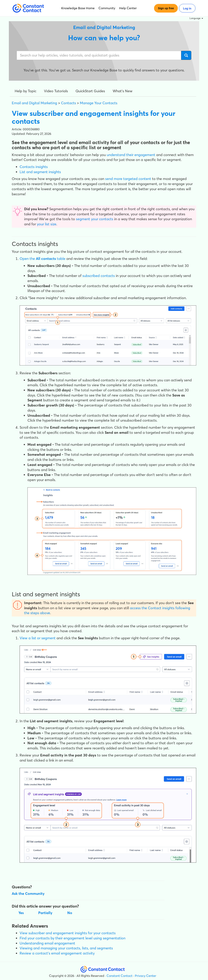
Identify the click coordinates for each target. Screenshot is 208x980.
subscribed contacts (99, 276)
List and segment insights (40, 172)
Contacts (68, 103)
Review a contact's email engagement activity (57, 953)
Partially (45, 913)
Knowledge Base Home (78, 8)
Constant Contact (120, 976)
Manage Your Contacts (99, 103)
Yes (21, 913)
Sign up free (166, 8)
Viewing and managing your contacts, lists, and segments (66, 948)
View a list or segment (38, 638)
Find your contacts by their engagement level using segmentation (73, 938)
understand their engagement (131, 155)
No (70, 913)
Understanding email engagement (47, 943)
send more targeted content (128, 179)
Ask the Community (28, 894)
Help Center (128, 8)
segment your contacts (95, 219)
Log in (187, 8)
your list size (47, 224)
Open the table (42, 259)
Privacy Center (146, 976)
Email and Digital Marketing (34, 103)
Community (107, 8)
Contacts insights (34, 167)
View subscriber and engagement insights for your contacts (68, 933)
